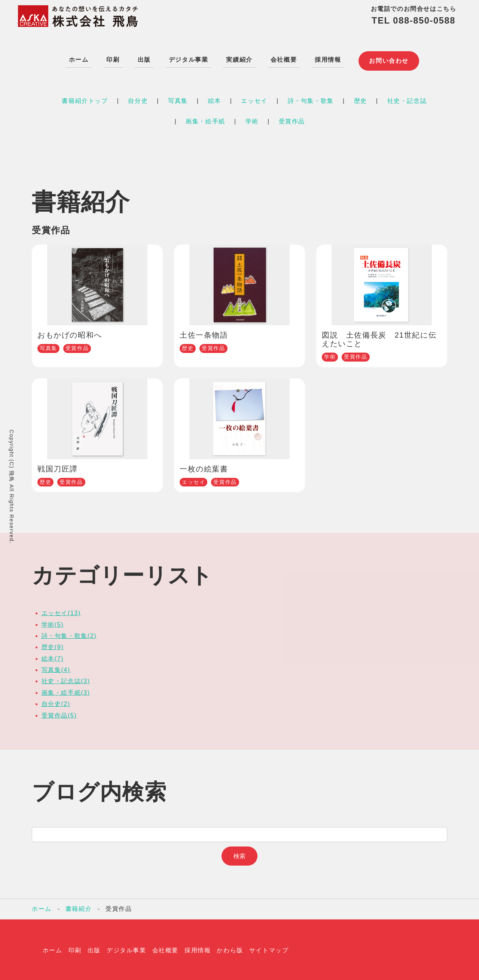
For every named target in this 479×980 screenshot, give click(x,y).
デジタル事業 (187, 59)
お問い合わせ (389, 59)
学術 (252, 120)
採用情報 (326, 59)
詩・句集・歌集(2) (69, 634)
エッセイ (254, 99)
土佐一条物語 (204, 334)
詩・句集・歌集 (311, 99)
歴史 (361, 99)
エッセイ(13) (61, 612)
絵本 (215, 99)
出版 (142, 59)
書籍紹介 (79, 907)
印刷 (111, 59)
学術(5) (53, 623)
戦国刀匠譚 (58, 467)
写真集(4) (56, 668)
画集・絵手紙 (205, 120)
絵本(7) (53, 657)
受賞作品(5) (59, 714)
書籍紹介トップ (85, 99)
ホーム (77, 59)
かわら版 (230, 949)
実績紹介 (238, 59)
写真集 (178, 99)
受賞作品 (292, 120)
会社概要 (282, 59)
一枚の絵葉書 (204, 467)
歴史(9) (53, 646)
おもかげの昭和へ (70, 334)
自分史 (138, 99)
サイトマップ (269, 949)
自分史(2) (56, 702)
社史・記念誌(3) (66, 680)
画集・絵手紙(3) (66, 691)
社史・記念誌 (407, 99)
